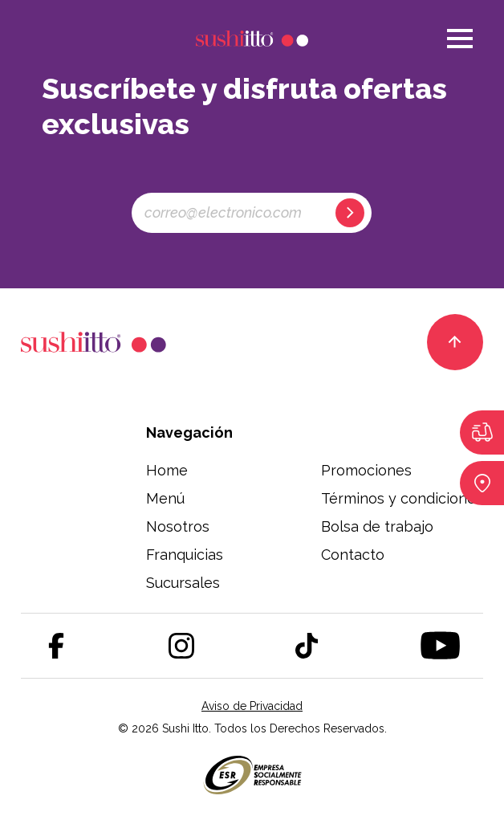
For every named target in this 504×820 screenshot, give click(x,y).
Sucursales (183, 583)
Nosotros (178, 526)
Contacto (353, 555)
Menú (165, 498)
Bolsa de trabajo (377, 526)
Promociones (366, 470)
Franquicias (185, 555)
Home (167, 470)
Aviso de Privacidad (252, 706)
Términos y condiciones (402, 498)
